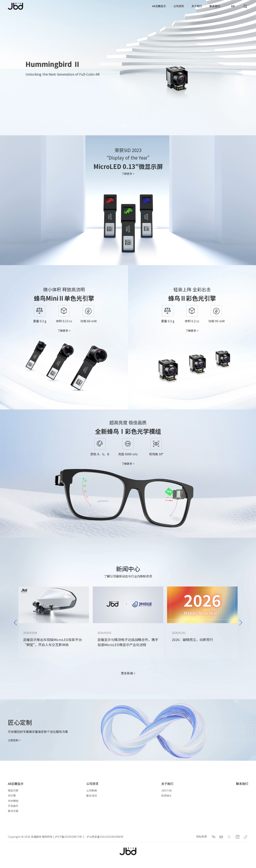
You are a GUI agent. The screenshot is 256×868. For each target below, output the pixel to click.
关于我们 (197, 6)
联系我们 (215, 6)
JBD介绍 (166, 790)
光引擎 (12, 796)
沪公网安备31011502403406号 (105, 837)
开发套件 (13, 806)
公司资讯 (179, 6)
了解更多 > (128, 174)
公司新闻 (92, 790)
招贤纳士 (166, 796)
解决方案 (13, 811)
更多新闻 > (128, 673)
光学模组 (13, 801)
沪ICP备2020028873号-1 (70, 837)
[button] (120, 126)
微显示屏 (13, 790)
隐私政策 (202, 837)
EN (233, 6)
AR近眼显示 (159, 6)
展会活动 (92, 796)
